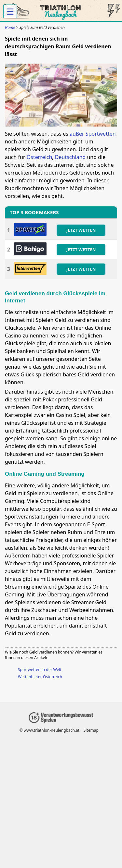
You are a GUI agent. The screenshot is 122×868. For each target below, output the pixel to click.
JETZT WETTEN (81, 230)
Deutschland (70, 157)
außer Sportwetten (93, 134)
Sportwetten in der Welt (40, 670)
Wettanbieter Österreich (40, 677)
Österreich (40, 157)
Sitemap (91, 730)
